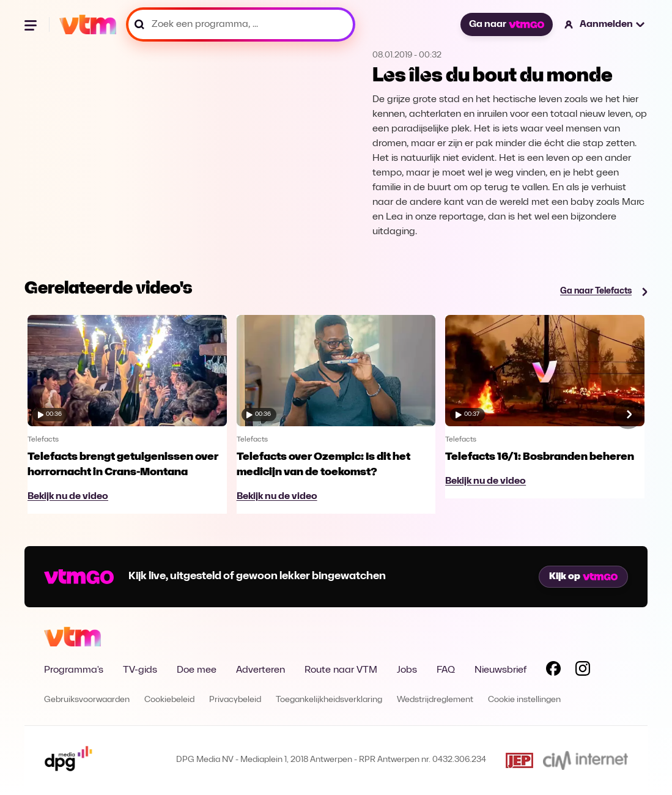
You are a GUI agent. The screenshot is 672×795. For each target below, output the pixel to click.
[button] (605, 24)
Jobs (407, 670)
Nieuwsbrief (500, 670)
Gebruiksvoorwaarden (87, 700)
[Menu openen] (32, 24)
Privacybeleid (235, 700)
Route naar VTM (341, 670)
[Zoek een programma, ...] (241, 24)
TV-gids (140, 670)
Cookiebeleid (169, 700)
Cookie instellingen (524, 700)
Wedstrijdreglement (435, 700)
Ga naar (506, 24)
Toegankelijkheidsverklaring (329, 700)
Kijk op (583, 577)
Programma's (74, 670)
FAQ (446, 670)
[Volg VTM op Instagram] (583, 671)
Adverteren (260, 670)
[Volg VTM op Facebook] (553, 671)
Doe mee (197, 670)
